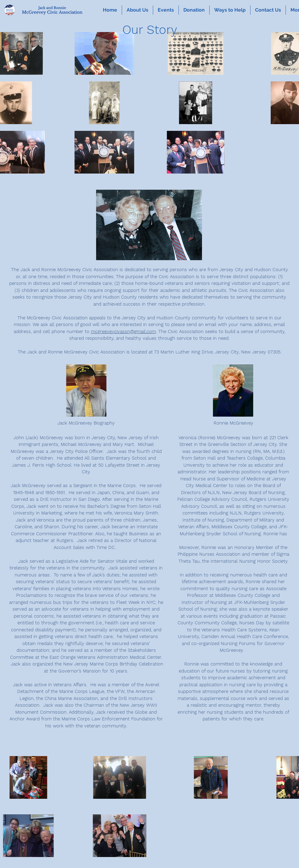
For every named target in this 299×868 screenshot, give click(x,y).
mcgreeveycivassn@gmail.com (123, 332)
